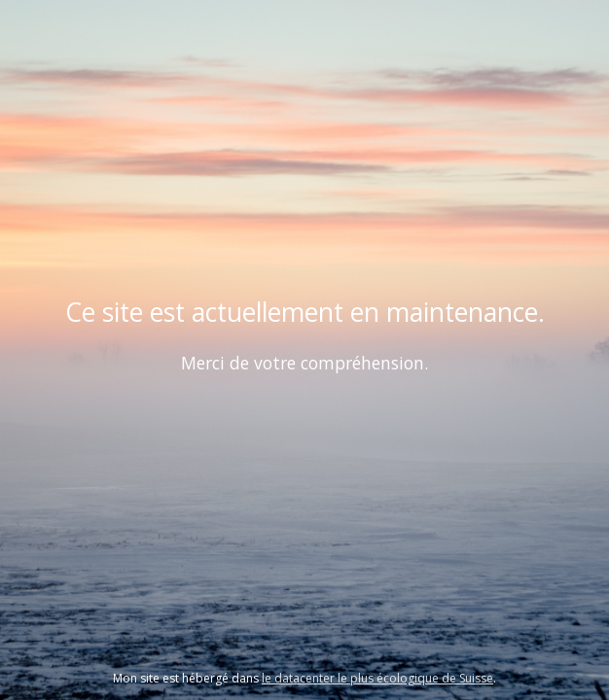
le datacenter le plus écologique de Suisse (377, 678)
